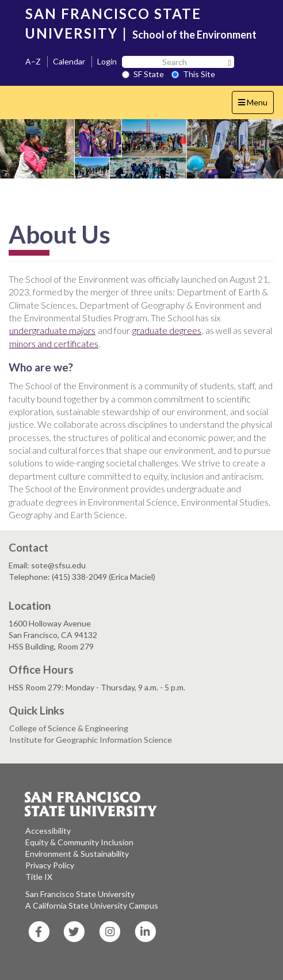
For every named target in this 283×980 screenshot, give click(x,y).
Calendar (69, 61)
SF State (143, 74)
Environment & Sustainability (77, 854)
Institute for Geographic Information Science (91, 740)
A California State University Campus (92, 905)
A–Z (33, 61)
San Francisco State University (80, 894)
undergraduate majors (52, 330)
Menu (256, 105)
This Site (193, 74)
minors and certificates (54, 343)
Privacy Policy (50, 865)
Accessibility (48, 831)
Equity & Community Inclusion (79, 842)
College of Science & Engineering (69, 728)
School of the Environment (194, 35)
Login (107, 61)
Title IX (39, 877)
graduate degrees (167, 330)
